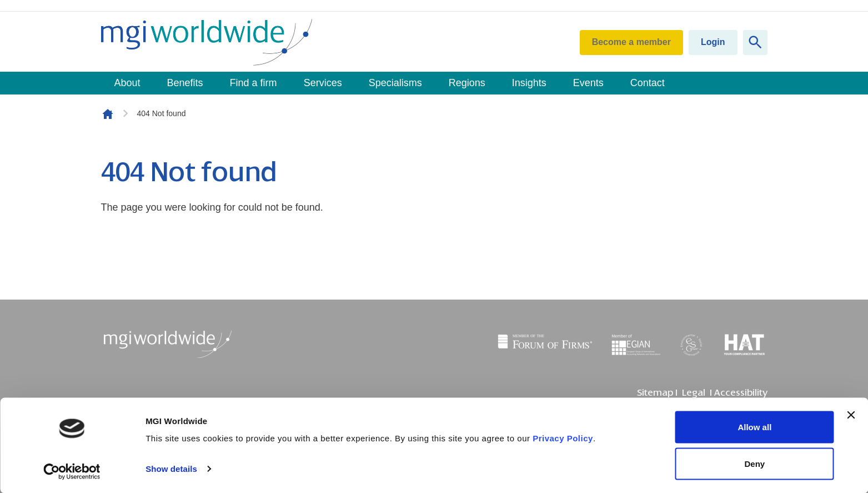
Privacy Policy (563, 438)
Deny (755, 463)
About (127, 83)
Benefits (185, 83)
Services (323, 83)
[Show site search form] (755, 43)
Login (713, 42)
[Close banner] (851, 415)
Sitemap (655, 393)
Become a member (631, 42)
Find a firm (254, 83)
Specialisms (395, 83)
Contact (648, 83)
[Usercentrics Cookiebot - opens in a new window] (72, 471)
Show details (171, 469)
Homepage (108, 114)
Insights (529, 83)
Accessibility (741, 393)
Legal (694, 393)
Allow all (754, 427)
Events (588, 83)
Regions (467, 83)
